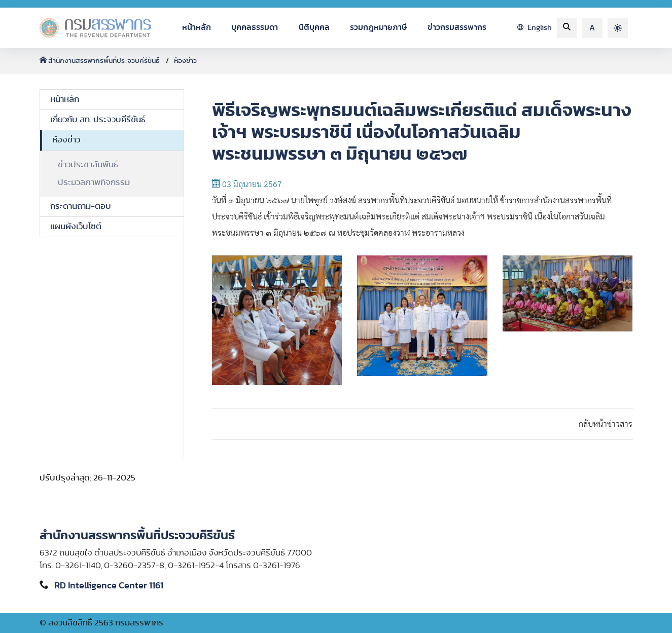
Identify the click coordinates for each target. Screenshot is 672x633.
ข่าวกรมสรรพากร (457, 27)
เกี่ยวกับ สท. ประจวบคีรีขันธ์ (98, 120)
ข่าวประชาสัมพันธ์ (88, 165)
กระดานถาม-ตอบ (81, 206)
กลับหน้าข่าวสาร (606, 424)
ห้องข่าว (185, 61)
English (535, 28)
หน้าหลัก (197, 27)
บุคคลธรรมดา (255, 27)
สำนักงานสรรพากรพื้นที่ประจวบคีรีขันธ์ (100, 61)
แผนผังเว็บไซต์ (76, 227)
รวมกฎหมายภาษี (378, 27)
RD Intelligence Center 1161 (109, 586)
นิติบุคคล (314, 27)
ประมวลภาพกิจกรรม (94, 182)
